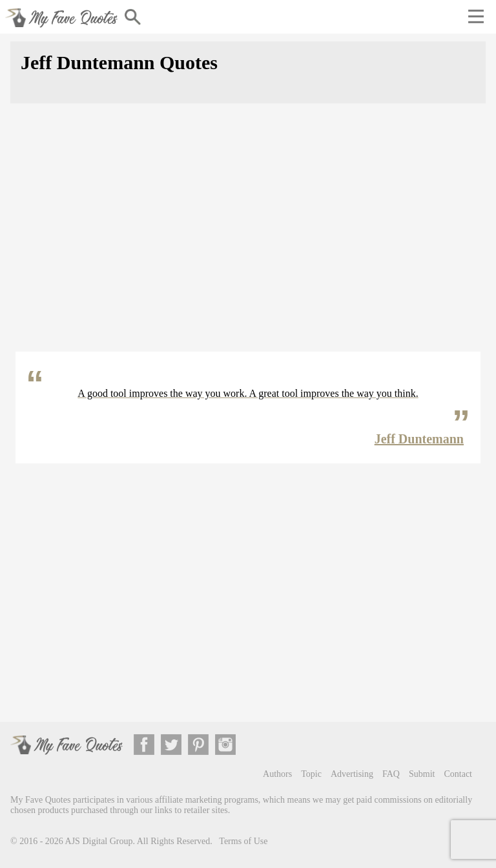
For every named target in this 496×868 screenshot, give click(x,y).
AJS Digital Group (99, 841)
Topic (311, 774)
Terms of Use (243, 841)
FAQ (391, 774)
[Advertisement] (248, 235)
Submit (422, 774)
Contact (458, 774)
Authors (277, 774)
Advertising (352, 774)
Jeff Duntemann (419, 439)
